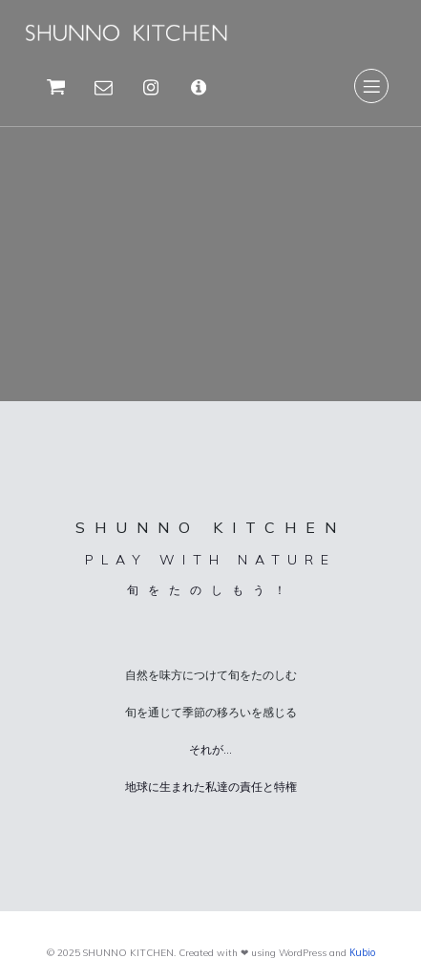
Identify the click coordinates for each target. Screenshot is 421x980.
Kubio (362, 952)
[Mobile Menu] (371, 86)
